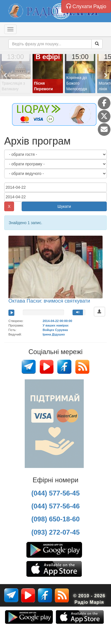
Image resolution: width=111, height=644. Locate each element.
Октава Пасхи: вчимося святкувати (49, 301)
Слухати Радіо (86, 6)
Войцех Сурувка (55, 330)
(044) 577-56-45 (55, 493)
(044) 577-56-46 (55, 506)
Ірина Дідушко (54, 334)
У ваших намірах (56, 325)
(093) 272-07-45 (55, 532)
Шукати (64, 206)
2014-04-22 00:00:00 (57, 321)
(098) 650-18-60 (55, 519)
